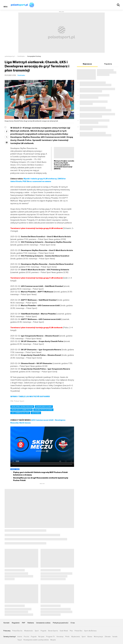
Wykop (7, 142)
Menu (6, 7)
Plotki (67, 637)
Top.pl (20, 640)
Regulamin (16, 623)
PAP (23, 623)
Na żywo (41, 637)
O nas (73, 623)
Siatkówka (21, 56)
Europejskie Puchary (34, 56)
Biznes (90, 637)
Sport (37, 631)
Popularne (108, 64)
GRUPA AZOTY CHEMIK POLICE (22, 410)
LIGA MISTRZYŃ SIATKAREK (43, 410)
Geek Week (64, 631)
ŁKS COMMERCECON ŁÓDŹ (20, 413)
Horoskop (60, 637)
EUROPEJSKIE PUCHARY (44, 407)
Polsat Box (78, 631)
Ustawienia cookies (43, 623)
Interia (20, 637)
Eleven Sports (53, 631)
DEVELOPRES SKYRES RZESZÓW (22, 407)
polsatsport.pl (10, 56)
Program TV (50, 637)
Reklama (31, 623)
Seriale (115, 637)
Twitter (7, 137)
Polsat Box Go (17, 631)
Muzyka (53, 640)
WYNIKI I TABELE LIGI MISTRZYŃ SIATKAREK (30, 396)
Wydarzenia (76, 637)
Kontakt (6, 623)
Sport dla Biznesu (90, 631)
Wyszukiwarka (118, 5)
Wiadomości (29, 631)
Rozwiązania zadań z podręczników (36, 640)
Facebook (7, 131)
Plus (71, 631)
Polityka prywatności (61, 623)
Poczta (26, 637)
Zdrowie (108, 637)
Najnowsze (87, 64)
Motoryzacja (98, 637)
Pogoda (43, 631)
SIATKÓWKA (36, 413)
